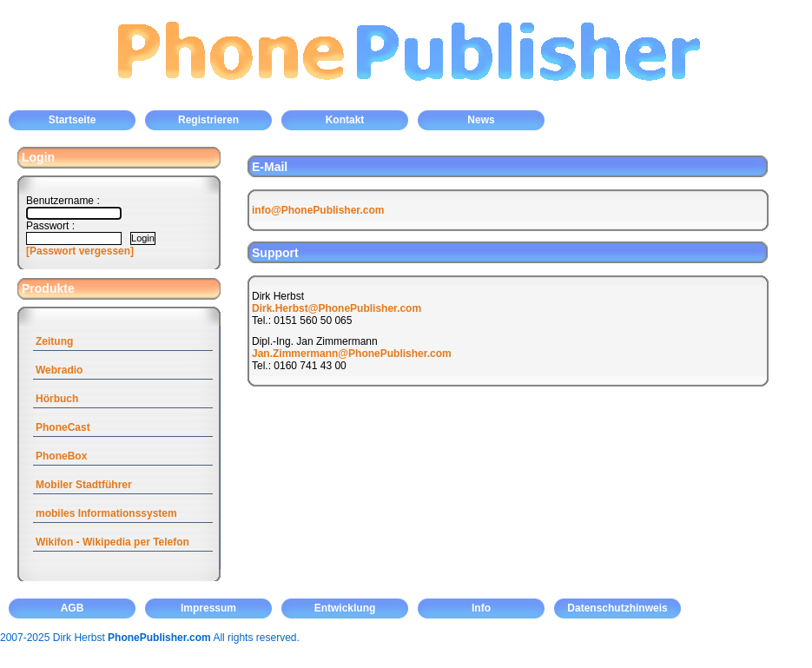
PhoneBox (61, 456)
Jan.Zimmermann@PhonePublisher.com (352, 354)
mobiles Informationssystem (106, 513)
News (481, 120)
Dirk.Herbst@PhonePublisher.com (337, 308)
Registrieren (208, 120)
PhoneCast (63, 427)
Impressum (208, 608)
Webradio (59, 370)
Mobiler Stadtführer (84, 485)
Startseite (73, 120)
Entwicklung (345, 608)
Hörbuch (57, 399)
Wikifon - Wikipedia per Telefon (112, 542)
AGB (73, 608)
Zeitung (54, 341)
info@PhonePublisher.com (318, 210)
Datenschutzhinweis (617, 608)
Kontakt (345, 120)
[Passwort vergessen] (80, 251)
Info (481, 608)
